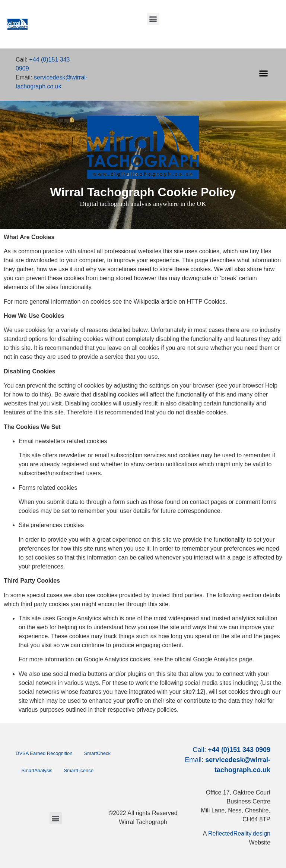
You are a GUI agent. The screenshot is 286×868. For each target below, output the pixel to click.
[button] (153, 19)
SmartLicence (79, 770)
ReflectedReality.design (239, 833)
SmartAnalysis (37, 770)
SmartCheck (97, 753)
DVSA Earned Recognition (44, 753)
